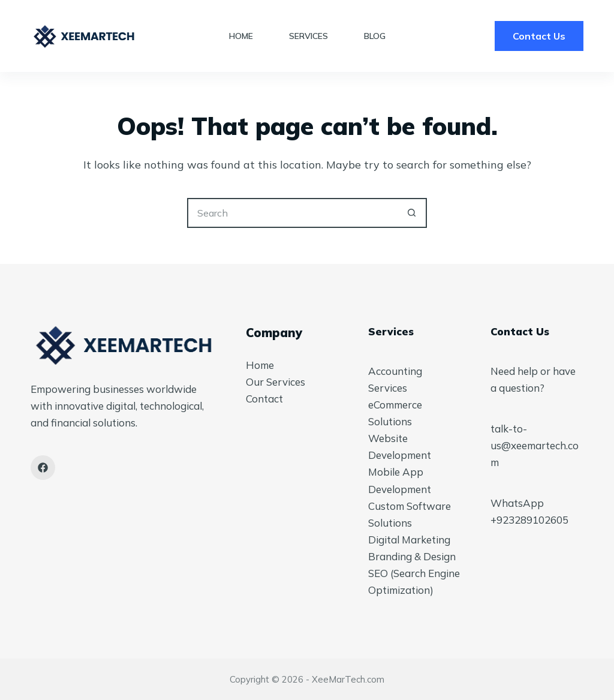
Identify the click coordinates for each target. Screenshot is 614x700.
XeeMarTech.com (348, 679)
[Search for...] (292, 213)
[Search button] (412, 213)
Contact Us (539, 36)
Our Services (276, 382)
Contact (264, 399)
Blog (375, 36)
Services (308, 36)
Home (241, 36)
